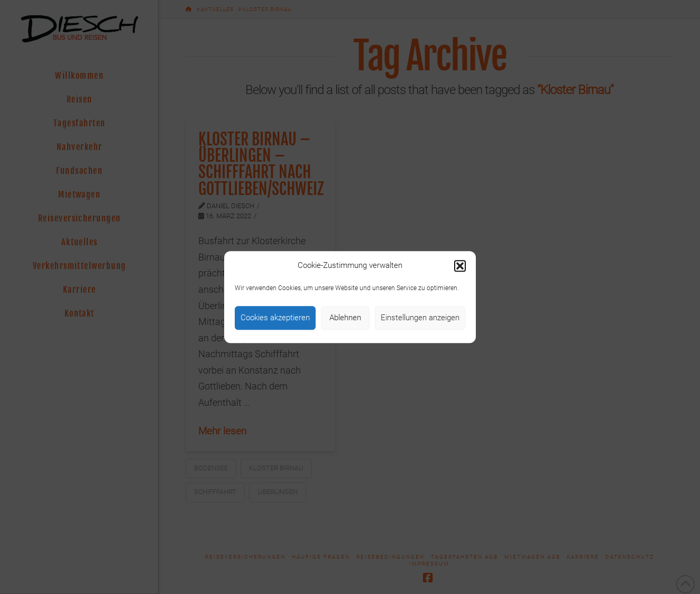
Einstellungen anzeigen (420, 318)
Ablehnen (345, 318)
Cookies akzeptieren (275, 318)
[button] (460, 266)
